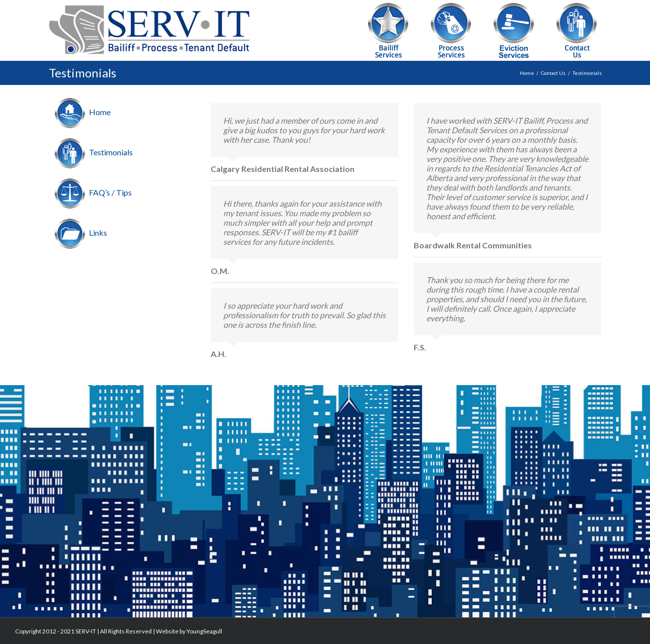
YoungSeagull (204, 631)
